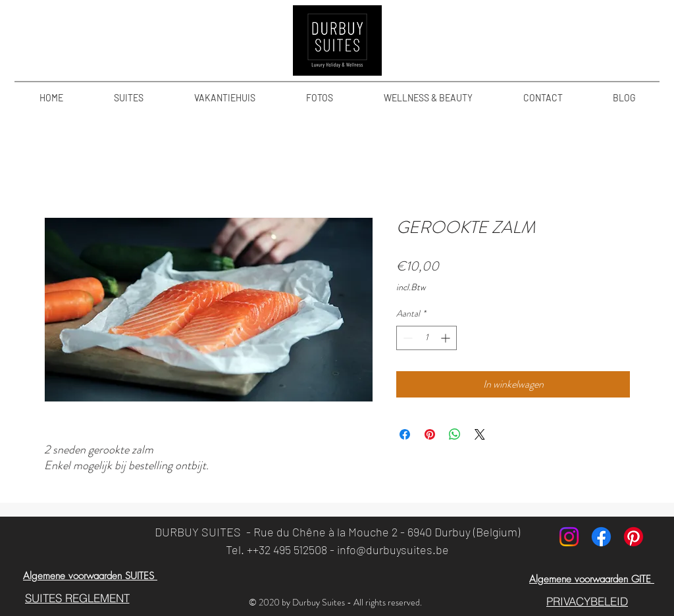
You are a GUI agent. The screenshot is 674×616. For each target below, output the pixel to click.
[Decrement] (406, 338)
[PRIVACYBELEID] (587, 601)
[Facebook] (601, 537)
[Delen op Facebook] (405, 434)
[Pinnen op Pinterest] (430, 434)
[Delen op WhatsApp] (455, 434)
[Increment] (447, 338)
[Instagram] (569, 537)
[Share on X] (480, 434)
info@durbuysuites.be (393, 550)
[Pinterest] (634, 537)
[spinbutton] (427, 338)
